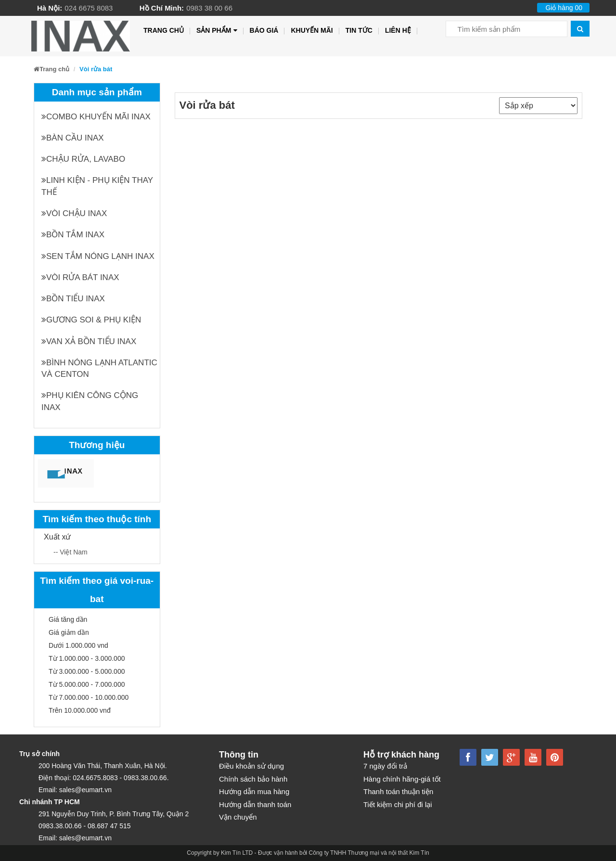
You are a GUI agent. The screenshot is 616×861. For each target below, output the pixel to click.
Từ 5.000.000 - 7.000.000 (87, 684)
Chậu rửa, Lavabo (83, 159)
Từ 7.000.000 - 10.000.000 (89, 697)
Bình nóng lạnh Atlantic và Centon (99, 368)
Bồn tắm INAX (73, 235)
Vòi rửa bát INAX (80, 277)
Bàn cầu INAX (73, 138)
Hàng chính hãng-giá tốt (402, 779)
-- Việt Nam (71, 552)
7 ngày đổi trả (385, 766)
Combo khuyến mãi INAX (96, 117)
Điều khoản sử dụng (251, 766)
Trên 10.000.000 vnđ (80, 710)
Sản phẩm (217, 31)
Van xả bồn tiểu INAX (89, 341)
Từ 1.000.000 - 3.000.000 (87, 658)
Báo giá (264, 30)
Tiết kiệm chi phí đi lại (398, 804)
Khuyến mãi (312, 30)
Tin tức (359, 30)
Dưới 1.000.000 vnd (78, 645)
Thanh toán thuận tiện (398, 791)
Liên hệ (398, 30)
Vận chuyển (238, 817)
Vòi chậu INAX (74, 213)
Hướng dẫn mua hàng (254, 791)
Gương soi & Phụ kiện (91, 320)
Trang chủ (164, 30)
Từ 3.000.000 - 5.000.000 (87, 671)
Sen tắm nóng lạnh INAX (98, 256)
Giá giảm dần (69, 632)
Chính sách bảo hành (253, 779)
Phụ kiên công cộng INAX (90, 401)
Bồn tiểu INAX (73, 299)
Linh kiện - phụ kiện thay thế (97, 186)
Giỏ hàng (564, 8)
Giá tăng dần (68, 619)
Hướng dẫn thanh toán (255, 804)
